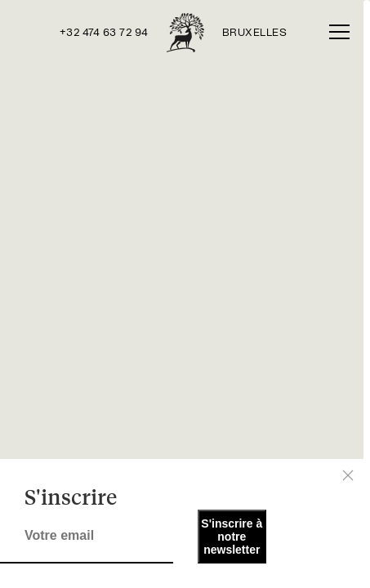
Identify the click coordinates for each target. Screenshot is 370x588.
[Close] (348, 475)
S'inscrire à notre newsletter (232, 537)
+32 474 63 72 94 (104, 33)
